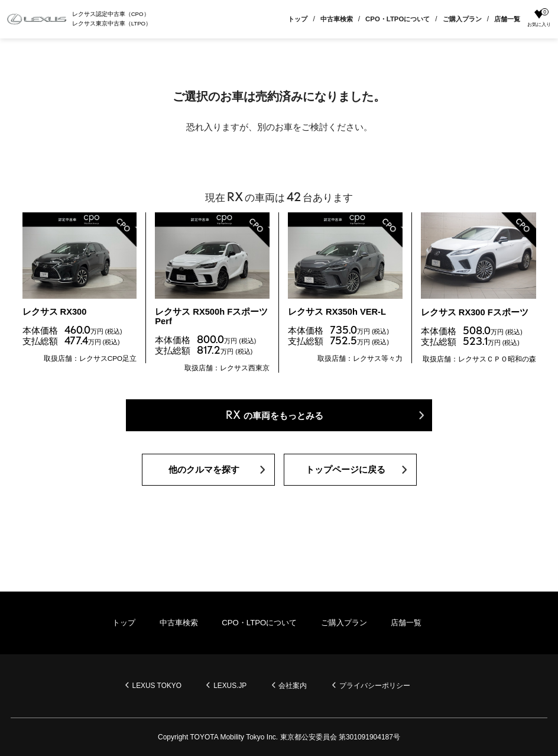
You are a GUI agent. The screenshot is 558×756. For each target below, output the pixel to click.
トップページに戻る (345, 472)
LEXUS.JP (230, 686)
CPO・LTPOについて (398, 19)
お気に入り (539, 18)
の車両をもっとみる (275, 417)
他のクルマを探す (204, 472)
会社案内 (294, 686)
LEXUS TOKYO (156, 686)
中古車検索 (337, 19)
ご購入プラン (462, 19)
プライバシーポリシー (376, 686)
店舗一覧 (507, 19)
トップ (298, 19)
